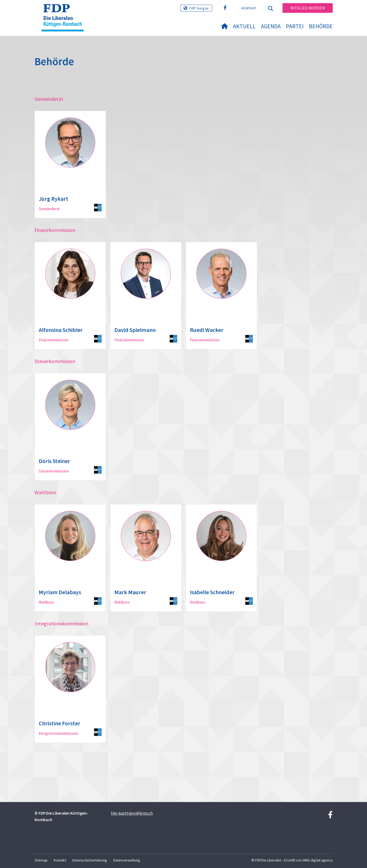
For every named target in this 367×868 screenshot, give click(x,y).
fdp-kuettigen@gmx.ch (132, 813)
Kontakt (249, 8)
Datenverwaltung (127, 860)
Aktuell (244, 26)
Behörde (321, 26)
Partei (295, 26)
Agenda (271, 26)
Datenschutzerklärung (90, 860)
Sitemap (41, 860)
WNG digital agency (318, 860)
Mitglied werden (308, 8)
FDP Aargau (199, 8)
